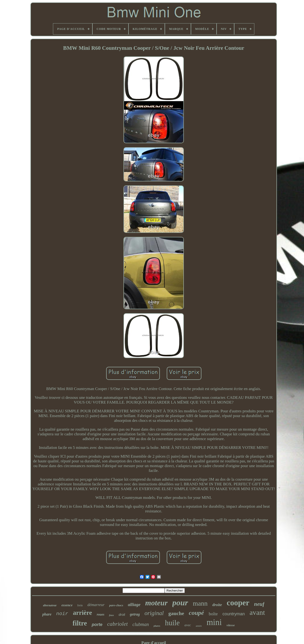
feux (111, 615)
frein (80, 605)
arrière (82, 613)
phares (157, 626)
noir (62, 614)
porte (97, 625)
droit (122, 615)
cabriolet (117, 624)
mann (200, 603)
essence (67, 605)
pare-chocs (116, 605)
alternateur (50, 605)
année (199, 626)
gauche (176, 613)
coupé (196, 613)
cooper (238, 603)
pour (180, 603)
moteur (156, 603)
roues (100, 614)
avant (257, 612)
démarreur (96, 605)
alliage (134, 605)
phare (47, 614)
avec (188, 625)
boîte (213, 614)
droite (217, 605)
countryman (234, 614)
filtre (80, 623)
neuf (259, 604)
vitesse (231, 625)
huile (172, 623)
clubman (141, 624)
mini (214, 622)
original (154, 613)
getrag (135, 614)
